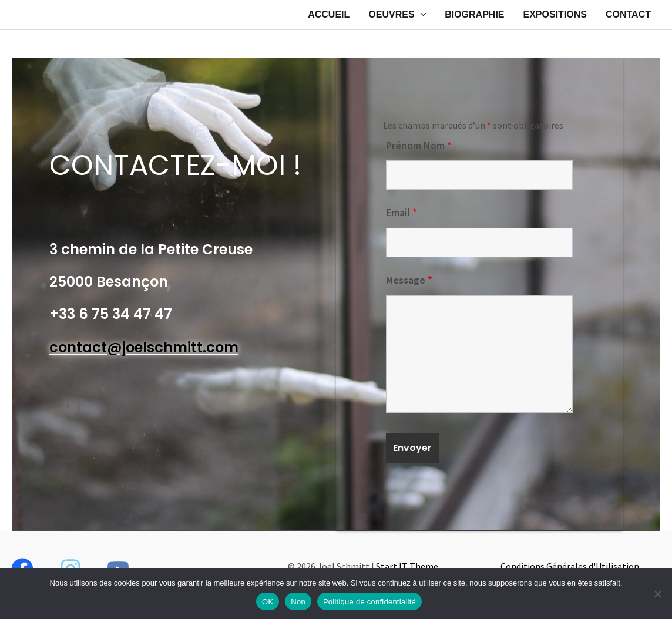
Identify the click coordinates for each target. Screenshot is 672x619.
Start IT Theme (407, 566)
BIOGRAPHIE (474, 14)
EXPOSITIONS (555, 14)
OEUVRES (397, 15)
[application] (421, 15)
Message (409, 280)
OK (268, 602)
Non (298, 602)
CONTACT (628, 14)
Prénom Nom (419, 145)
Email (401, 212)
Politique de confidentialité (369, 602)
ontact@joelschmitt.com (148, 347)
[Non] (657, 594)
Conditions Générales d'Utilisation (570, 566)
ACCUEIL (329, 14)
